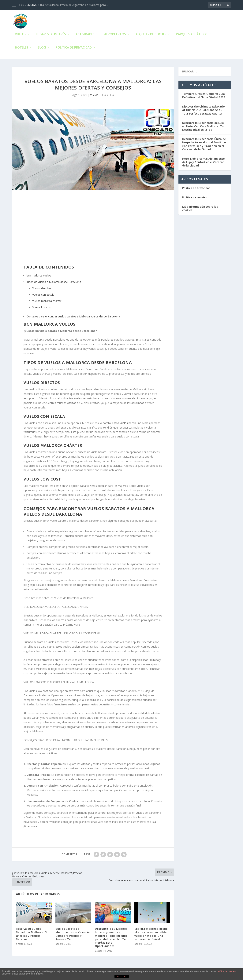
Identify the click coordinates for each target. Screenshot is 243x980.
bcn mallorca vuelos (39, 276)
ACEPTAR (121, 977)
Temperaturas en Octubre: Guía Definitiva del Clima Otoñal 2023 (204, 96)
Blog (42, 49)
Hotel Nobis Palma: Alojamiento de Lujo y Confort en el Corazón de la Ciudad (204, 163)
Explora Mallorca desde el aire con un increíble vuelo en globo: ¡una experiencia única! (151, 935)
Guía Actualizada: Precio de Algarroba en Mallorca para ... (73, 5)
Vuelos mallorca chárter (47, 302)
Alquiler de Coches (151, 35)
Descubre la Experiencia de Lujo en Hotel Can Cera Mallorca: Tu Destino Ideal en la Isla (203, 127)
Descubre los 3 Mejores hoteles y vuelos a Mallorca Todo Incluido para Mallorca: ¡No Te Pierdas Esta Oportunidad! (111, 938)
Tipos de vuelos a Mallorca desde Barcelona (54, 283)
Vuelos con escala (43, 296)
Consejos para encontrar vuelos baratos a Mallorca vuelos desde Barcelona (73, 317)
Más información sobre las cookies (200, 209)
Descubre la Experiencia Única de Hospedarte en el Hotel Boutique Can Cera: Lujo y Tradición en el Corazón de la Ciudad (204, 145)
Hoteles (22, 49)
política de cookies (226, 971)
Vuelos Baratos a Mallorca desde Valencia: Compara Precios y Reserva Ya (73, 935)
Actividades (85, 35)
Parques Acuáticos (192, 35)
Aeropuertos (115, 35)
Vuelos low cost (42, 308)
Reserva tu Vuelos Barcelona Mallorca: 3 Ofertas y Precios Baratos (31, 935)
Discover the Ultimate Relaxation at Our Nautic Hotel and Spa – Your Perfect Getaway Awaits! (204, 111)
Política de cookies (194, 198)
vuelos (124, 424)
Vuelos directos (42, 289)
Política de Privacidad (74, 49)
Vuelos (21, 35)
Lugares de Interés (51, 35)
